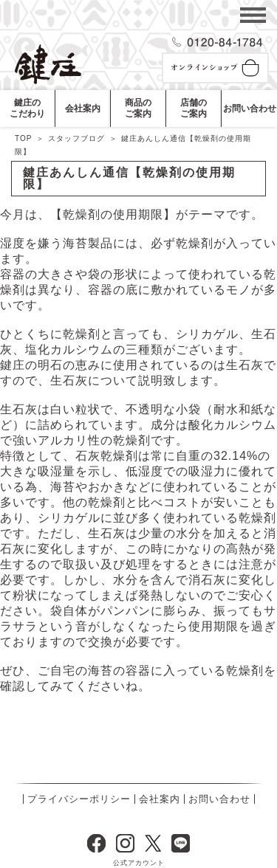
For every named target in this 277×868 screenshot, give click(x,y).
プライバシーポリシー (79, 799)
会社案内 (160, 799)
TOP (23, 138)
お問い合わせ (219, 799)
